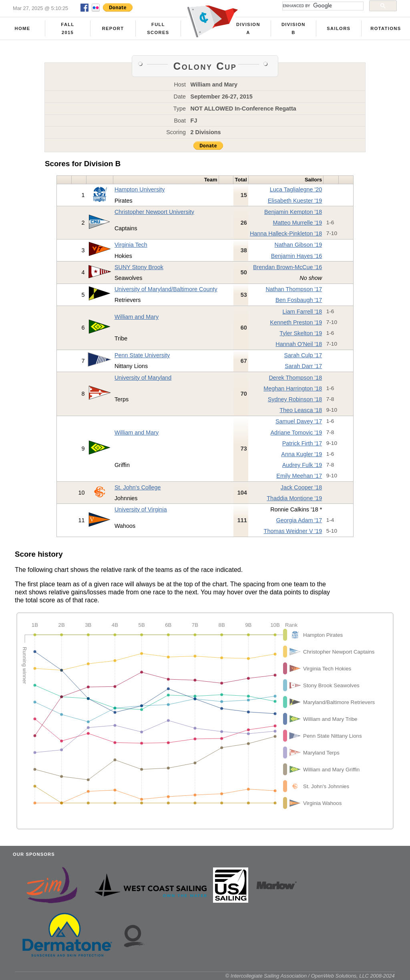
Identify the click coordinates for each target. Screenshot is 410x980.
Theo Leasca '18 (301, 410)
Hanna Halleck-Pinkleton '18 (286, 233)
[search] (322, 6)
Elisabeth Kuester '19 (295, 201)
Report (113, 28)
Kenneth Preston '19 (296, 322)
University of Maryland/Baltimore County (166, 289)
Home (23, 28)
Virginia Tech (131, 245)
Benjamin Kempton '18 (293, 212)
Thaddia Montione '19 (294, 498)
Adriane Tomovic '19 (296, 433)
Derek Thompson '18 (295, 378)
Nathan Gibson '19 (298, 245)
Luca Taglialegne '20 (296, 189)
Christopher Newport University (154, 212)
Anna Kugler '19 (301, 454)
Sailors (339, 28)
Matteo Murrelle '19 (298, 223)
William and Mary (137, 317)
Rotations (386, 28)
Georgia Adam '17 (299, 520)
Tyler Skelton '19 (301, 333)
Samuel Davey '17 (299, 421)
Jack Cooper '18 (301, 487)
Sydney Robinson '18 (295, 399)
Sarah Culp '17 (303, 355)
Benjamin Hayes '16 (297, 256)
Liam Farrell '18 (302, 312)
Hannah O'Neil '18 (299, 344)
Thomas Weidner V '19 (293, 531)
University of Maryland (143, 378)
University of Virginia (141, 509)
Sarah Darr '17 (303, 366)
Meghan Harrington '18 (293, 388)
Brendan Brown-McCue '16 (287, 267)
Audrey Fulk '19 (302, 465)
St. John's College (138, 487)
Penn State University (142, 355)
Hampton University (140, 189)
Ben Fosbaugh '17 (299, 300)
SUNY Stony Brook (139, 267)
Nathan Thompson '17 (294, 289)
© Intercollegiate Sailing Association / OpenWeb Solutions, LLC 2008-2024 (310, 976)
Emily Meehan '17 (299, 476)
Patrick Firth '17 (302, 443)
